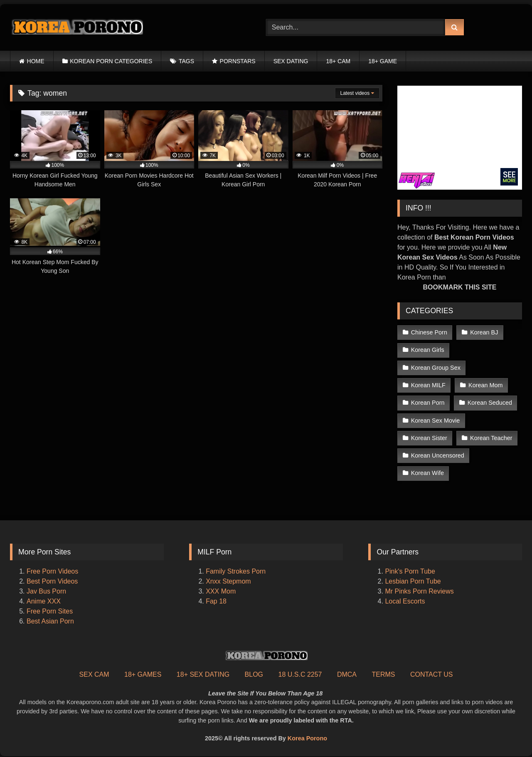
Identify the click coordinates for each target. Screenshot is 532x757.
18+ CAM (338, 61)
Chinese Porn (429, 332)
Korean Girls (428, 350)
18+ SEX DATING (203, 674)
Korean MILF (428, 385)
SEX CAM (94, 674)
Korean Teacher (491, 438)
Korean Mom (485, 385)
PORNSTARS (238, 61)
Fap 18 (216, 601)
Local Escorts (405, 601)
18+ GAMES (143, 674)
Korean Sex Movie (436, 421)
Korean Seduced (490, 403)
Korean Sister (429, 438)
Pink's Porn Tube (410, 571)
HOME (36, 61)
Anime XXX (44, 601)
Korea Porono (307, 738)
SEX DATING (291, 61)
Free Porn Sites (50, 611)
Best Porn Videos (52, 581)
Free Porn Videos (52, 571)
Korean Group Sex (436, 368)
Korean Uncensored (438, 455)
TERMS (383, 674)
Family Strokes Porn (236, 571)
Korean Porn (428, 403)
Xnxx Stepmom (228, 581)
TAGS (186, 61)
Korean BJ (484, 332)
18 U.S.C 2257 (300, 674)
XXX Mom (222, 591)
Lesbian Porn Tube (413, 581)
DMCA (347, 674)
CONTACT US (432, 674)
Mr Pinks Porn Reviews (420, 591)
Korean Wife (427, 473)
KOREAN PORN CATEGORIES (111, 61)
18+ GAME (383, 61)
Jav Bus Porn (46, 591)
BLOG (254, 674)
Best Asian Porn (50, 621)
